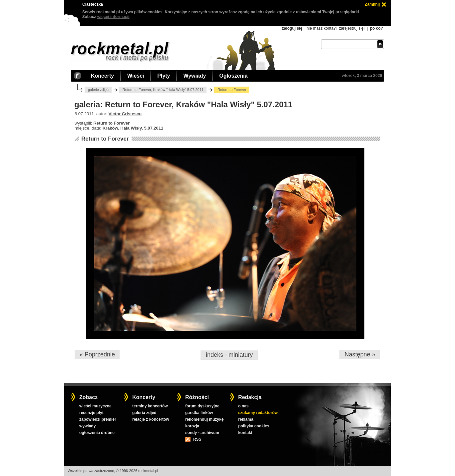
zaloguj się (292, 28)
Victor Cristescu (125, 114)
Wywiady (195, 76)
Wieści (136, 76)
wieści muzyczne (95, 406)
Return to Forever (105, 139)
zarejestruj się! (352, 28)
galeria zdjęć (144, 413)
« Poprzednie (97, 354)
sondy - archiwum (202, 433)
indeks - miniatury (229, 355)
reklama (246, 419)
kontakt (245, 433)
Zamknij (372, 4)
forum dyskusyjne (202, 406)
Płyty (164, 76)
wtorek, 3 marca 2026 (362, 76)
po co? (377, 28)
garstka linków (199, 413)
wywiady (87, 426)
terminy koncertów (150, 406)
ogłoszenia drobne (97, 433)
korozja (192, 426)
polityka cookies (254, 426)
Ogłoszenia (233, 76)
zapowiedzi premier (98, 419)
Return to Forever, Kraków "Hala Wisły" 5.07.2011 (163, 90)
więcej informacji (113, 17)
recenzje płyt (91, 413)
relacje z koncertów (151, 419)
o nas (243, 406)
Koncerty (102, 76)
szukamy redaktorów (258, 413)
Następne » (360, 354)
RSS (197, 439)
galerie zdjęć (98, 90)
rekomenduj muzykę (204, 419)
